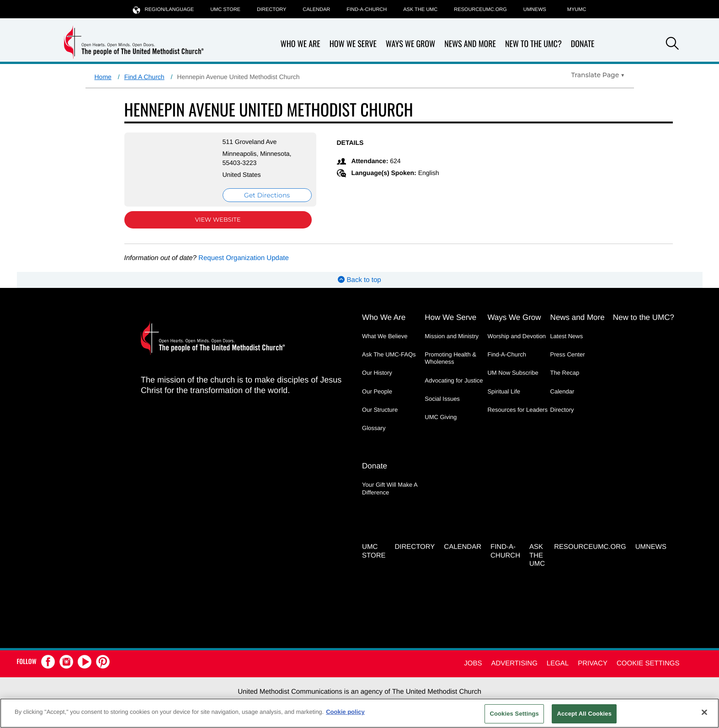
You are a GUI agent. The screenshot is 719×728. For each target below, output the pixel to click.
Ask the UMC (420, 10)
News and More (470, 44)
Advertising (514, 663)
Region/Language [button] (164, 9)
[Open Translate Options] (598, 75)
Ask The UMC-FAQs (389, 354)
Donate (583, 44)
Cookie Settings (648, 663)
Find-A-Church (367, 10)
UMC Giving (441, 417)
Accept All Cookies (584, 714)
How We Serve (353, 44)
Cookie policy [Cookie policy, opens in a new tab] (345, 712)
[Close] (704, 712)
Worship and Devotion (517, 336)
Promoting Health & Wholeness (450, 358)
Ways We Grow (410, 44)
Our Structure (380, 410)
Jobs (473, 663)
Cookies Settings (514, 714)
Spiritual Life (504, 391)
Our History (377, 373)
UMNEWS (535, 10)
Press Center (568, 354)
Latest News (567, 336)
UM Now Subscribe (513, 373)
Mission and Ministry (452, 336)
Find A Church (144, 77)
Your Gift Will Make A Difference (390, 488)
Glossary (374, 428)
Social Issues (442, 399)
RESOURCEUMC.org (480, 10)
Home (103, 77)
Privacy (593, 663)
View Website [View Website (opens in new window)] (218, 220)
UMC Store (225, 10)
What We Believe (385, 336)
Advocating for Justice (454, 380)
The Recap (565, 373)
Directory (272, 10)
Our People (377, 391)
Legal (558, 663)
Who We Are (301, 44)
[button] (672, 45)
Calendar (316, 10)
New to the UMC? (533, 44)
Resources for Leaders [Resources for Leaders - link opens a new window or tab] (517, 410)
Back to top (359, 280)
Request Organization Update (244, 258)
